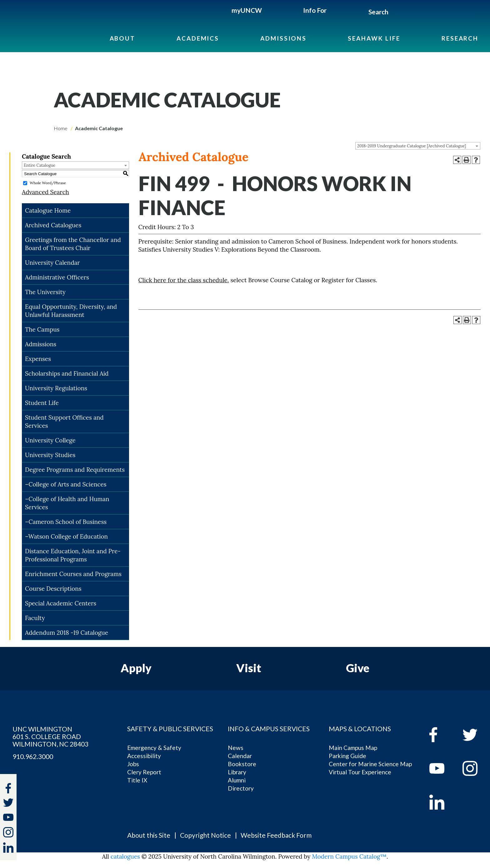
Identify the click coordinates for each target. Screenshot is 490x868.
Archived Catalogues (53, 225)
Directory (241, 788)
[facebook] (441, 735)
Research (460, 38)
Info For (315, 10)
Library (237, 772)
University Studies (50, 455)
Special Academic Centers (61, 603)
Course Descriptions (53, 589)
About (122, 38)
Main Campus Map (353, 748)
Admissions (283, 38)
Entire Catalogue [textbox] (40, 165)
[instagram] (8, 832)
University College (50, 440)
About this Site (149, 835)
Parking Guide (347, 756)
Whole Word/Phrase (48, 183)
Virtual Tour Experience (360, 772)
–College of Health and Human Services (67, 503)
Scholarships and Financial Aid (67, 373)
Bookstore (242, 764)
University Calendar (52, 263)
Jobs (133, 764)
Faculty (35, 618)
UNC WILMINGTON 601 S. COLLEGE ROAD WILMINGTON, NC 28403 (50, 737)
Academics (198, 38)
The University (45, 292)
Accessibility (144, 756)
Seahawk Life (374, 38)
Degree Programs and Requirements (75, 470)
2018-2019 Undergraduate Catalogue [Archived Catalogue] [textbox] (412, 146)
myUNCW (247, 10)
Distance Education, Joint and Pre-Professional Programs (73, 555)
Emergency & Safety (154, 748)
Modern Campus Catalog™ (349, 856)
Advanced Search (45, 192)
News (236, 748)
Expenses (38, 359)
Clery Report (144, 772)
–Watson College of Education (66, 536)
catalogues (125, 856)
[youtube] (441, 768)
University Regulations (56, 388)
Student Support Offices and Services (64, 422)
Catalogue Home (48, 210)
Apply (136, 668)
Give (358, 668)
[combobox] (418, 146)
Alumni (237, 780)
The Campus (42, 329)
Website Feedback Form (276, 835)
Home (61, 128)
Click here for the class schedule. (184, 280)
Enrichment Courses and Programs (73, 574)
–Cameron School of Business (66, 522)
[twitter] (8, 804)
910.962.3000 (33, 757)
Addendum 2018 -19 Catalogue (67, 633)
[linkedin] (441, 802)
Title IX (137, 780)
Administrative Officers (57, 277)
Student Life (42, 403)
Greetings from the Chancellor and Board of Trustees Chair (73, 244)
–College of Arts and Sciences (66, 484)
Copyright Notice (205, 835)
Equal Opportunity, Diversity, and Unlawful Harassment (71, 311)
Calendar (240, 756)
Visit (249, 668)
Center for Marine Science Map (370, 764)
